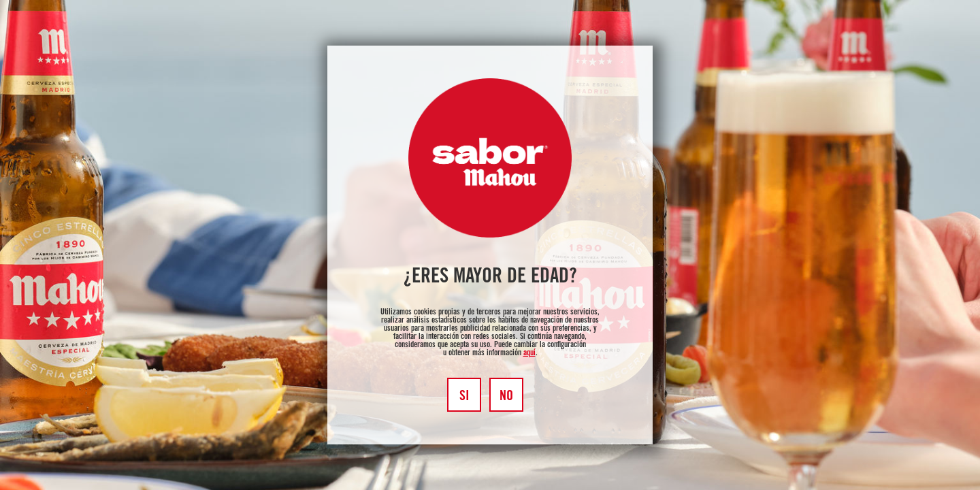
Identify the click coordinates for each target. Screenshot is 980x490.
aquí (529, 353)
